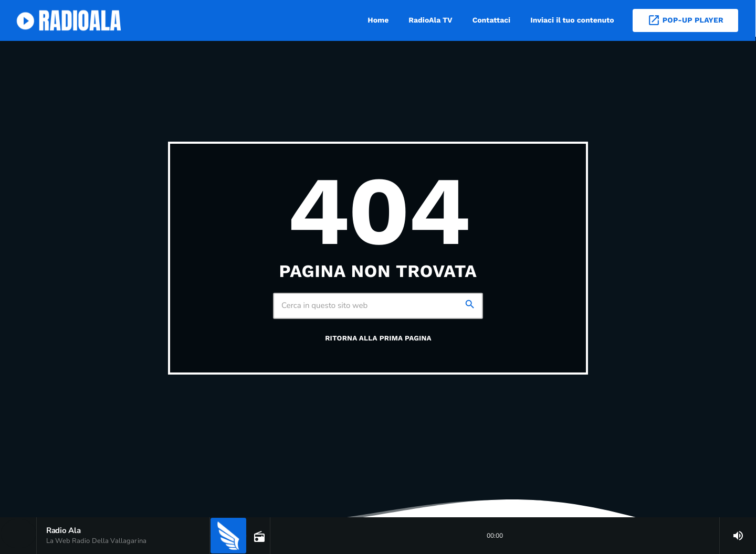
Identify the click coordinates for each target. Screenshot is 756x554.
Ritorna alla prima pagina (378, 339)
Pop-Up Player (685, 20)
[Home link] (70, 20)
